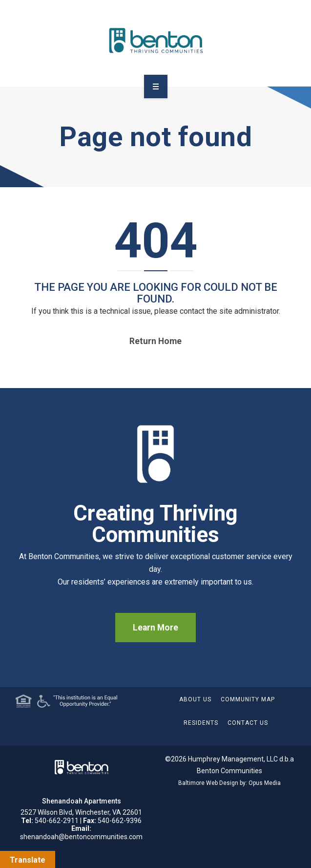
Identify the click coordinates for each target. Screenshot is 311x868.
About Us (195, 699)
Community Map (248, 699)
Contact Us (248, 723)
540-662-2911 (57, 821)
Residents (201, 723)
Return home (155, 341)
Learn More (155, 628)
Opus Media (265, 783)
